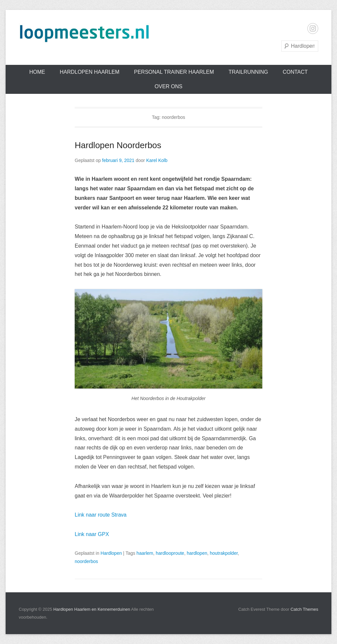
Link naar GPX (92, 534)
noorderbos (86, 561)
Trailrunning (248, 72)
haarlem (145, 553)
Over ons (168, 86)
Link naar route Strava (101, 515)
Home (37, 72)
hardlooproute (170, 553)
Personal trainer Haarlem (174, 72)
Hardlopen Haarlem (89, 72)
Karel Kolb (157, 160)
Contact (295, 72)
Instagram (313, 28)
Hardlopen (111, 553)
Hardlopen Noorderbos (118, 145)
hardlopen (197, 553)
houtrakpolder (224, 553)
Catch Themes (304, 609)
